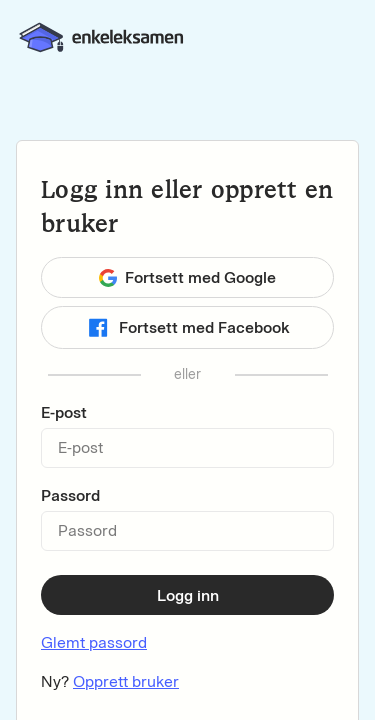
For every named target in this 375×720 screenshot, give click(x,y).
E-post (64, 412)
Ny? (110, 681)
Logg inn (188, 595)
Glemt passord (94, 642)
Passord (70, 495)
